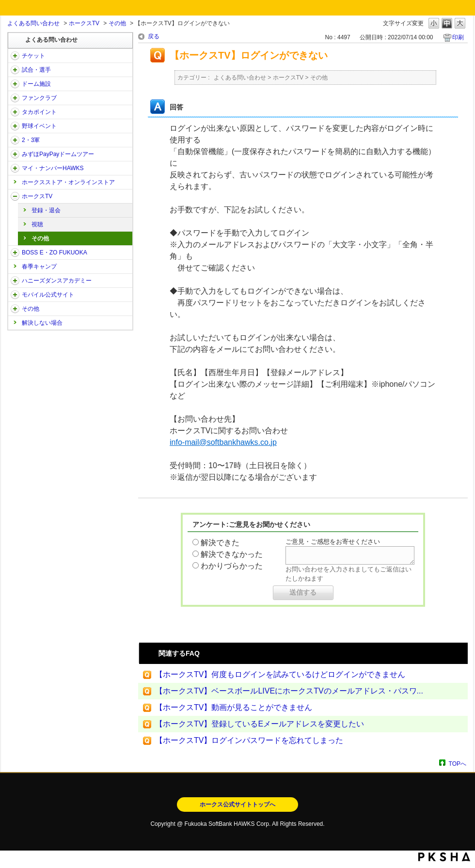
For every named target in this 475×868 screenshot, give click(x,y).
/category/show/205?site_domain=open (15, 196)
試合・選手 (36, 70)
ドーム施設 (36, 84)
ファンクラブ (39, 98)
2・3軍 (31, 140)
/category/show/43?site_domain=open (15, 140)
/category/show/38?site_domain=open (15, 70)
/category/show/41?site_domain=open (15, 112)
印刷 (458, 37)
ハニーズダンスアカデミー (57, 281)
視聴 (37, 224)
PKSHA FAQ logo (444, 857)
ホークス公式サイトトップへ (237, 805)
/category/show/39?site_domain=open (15, 84)
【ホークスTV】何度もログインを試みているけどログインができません (280, 674)
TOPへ (458, 764)
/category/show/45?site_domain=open (15, 154)
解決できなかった (232, 554)
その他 (117, 23)
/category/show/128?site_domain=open (15, 253)
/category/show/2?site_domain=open (15, 56)
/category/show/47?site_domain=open (15, 281)
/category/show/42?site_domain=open (15, 126)
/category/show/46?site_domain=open (15, 168)
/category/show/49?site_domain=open (15, 309)
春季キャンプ (39, 267)
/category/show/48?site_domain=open (15, 295)
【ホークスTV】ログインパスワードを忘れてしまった (249, 740)
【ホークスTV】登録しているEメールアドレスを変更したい (260, 724)
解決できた (220, 543)
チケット (33, 56)
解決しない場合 (42, 323)
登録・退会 (46, 210)
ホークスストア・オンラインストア (68, 182)
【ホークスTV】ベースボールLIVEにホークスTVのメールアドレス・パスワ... (289, 691)
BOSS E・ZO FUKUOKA (55, 253)
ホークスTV (84, 23)
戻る (154, 36)
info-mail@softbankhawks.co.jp (223, 442)
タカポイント (39, 112)
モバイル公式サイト (48, 295)
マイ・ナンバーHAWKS (53, 168)
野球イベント (39, 126)
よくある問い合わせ (33, 23)
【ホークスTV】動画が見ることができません (234, 707)
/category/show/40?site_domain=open (15, 98)
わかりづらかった (232, 566)
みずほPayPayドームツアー (58, 154)
